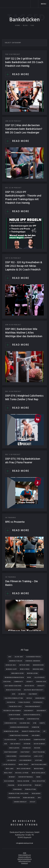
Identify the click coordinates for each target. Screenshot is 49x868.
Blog (25, 26)
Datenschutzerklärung (25, 859)
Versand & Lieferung (24, 857)
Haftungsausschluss (24, 861)
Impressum (24, 863)
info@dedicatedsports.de (25, 843)
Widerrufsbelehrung (25, 855)
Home (18, 26)
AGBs (25, 853)
